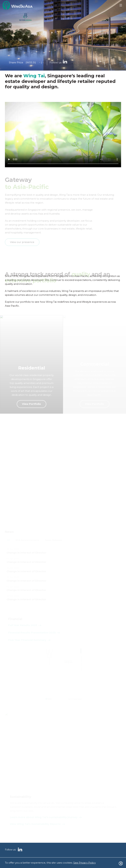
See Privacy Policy (84, 863)
